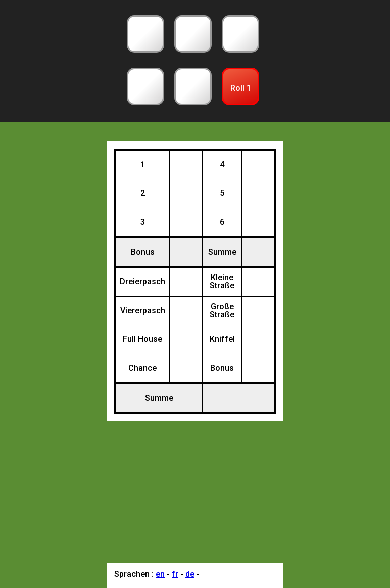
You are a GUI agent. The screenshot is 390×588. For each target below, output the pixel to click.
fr (175, 574)
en (160, 574)
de (190, 574)
